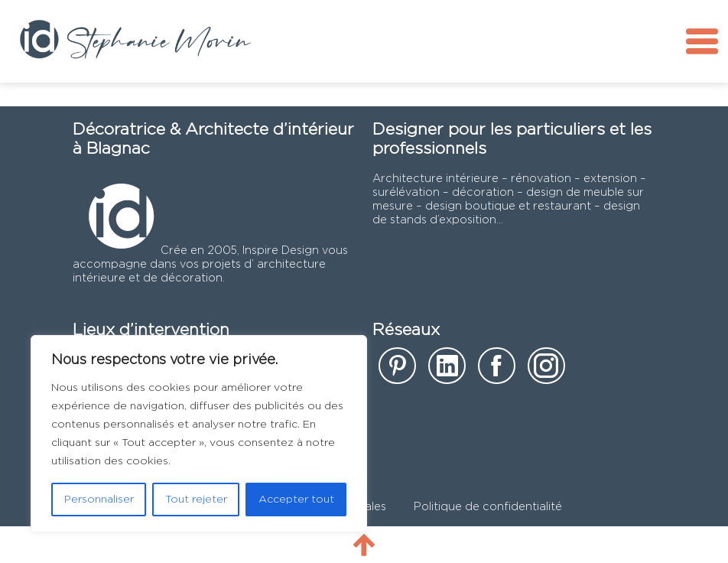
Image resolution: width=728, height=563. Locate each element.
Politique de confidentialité (488, 507)
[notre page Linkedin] (447, 371)
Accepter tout (296, 500)
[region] (199, 434)
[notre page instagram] (546, 371)
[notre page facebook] (497, 371)
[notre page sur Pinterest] (397, 371)
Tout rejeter (196, 500)
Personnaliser (99, 500)
